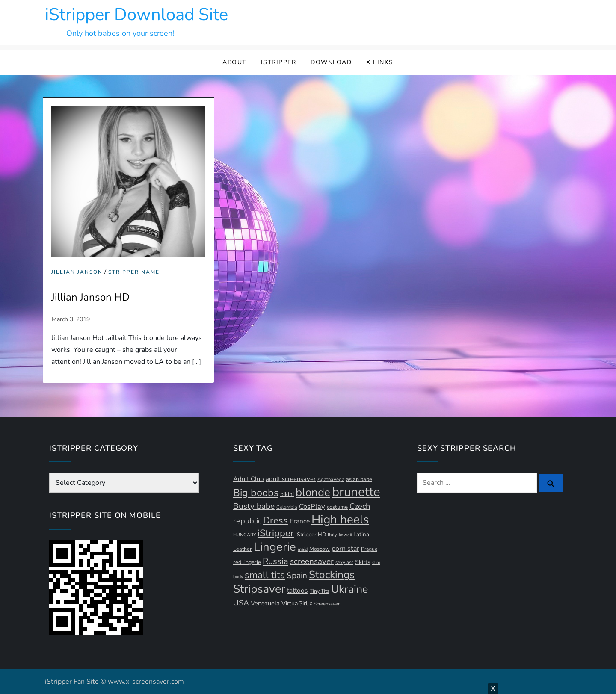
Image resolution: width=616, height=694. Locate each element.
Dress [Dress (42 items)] (275, 520)
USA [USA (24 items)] (241, 603)
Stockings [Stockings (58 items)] (332, 575)
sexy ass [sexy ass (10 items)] (344, 563)
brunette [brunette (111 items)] (356, 492)
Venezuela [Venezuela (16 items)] (265, 603)
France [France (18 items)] (300, 521)
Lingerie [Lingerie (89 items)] (275, 547)
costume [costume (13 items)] (337, 507)
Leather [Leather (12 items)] (243, 549)
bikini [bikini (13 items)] (287, 494)
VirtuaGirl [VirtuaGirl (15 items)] (295, 604)
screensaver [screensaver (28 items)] (312, 561)
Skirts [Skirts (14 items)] (363, 562)
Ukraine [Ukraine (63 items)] (349, 589)
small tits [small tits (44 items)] (265, 575)
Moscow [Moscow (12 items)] (320, 549)
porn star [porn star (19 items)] (345, 549)
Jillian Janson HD (90, 297)
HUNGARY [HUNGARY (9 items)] (244, 535)
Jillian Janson (77, 272)
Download (331, 62)
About (234, 62)
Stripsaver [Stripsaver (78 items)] (259, 589)
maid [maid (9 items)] (303, 549)
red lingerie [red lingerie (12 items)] (247, 562)
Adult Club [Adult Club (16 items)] (249, 479)
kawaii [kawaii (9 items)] (345, 535)
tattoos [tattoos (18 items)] (298, 591)
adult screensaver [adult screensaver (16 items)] (291, 479)
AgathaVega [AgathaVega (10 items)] (331, 480)
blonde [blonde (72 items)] (313, 492)
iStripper (279, 62)
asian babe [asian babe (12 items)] (359, 479)
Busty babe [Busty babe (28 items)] (254, 506)
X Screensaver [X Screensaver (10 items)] (324, 604)
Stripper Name (134, 272)
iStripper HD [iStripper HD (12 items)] (311, 534)
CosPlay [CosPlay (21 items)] (312, 506)
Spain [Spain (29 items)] (297, 576)
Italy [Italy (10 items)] (332, 535)
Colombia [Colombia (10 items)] (287, 507)
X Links (380, 62)
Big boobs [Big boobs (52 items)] (256, 493)
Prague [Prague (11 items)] (369, 549)
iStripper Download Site (136, 15)
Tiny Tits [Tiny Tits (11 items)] (320, 591)
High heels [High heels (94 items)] (340, 520)
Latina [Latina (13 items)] (361, 535)
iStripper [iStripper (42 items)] (276, 533)
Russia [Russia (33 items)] (275, 561)
